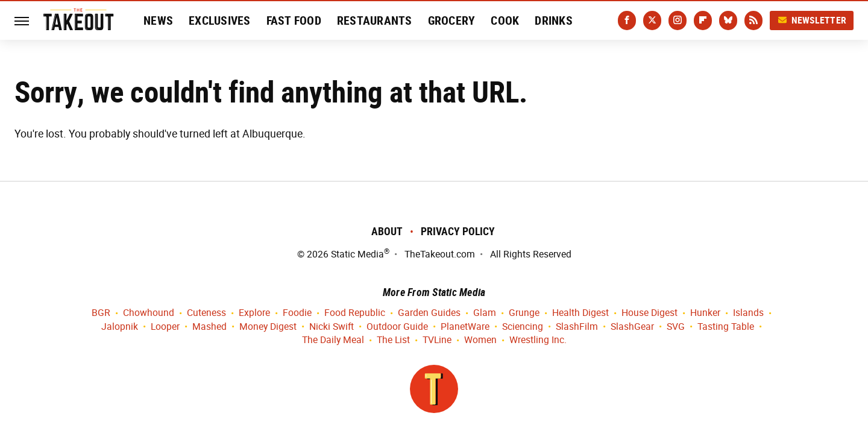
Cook (505, 21)
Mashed (209, 327)
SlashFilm (577, 327)
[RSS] (753, 21)
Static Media (357, 254)
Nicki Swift (332, 327)
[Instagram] (678, 21)
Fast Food (294, 21)
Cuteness (206, 313)
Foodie (297, 313)
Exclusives (220, 21)
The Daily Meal (333, 340)
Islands (748, 313)
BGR (101, 313)
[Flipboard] (703, 21)
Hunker (705, 313)
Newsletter (812, 20)
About (387, 231)
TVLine (437, 340)
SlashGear (632, 327)
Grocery (452, 21)
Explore (254, 313)
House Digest (649, 313)
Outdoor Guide (397, 327)
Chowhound (149, 313)
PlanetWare (465, 327)
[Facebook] (627, 21)
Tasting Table (726, 327)
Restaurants (375, 21)
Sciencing (523, 327)
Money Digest (268, 327)
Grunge (524, 313)
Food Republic (355, 313)
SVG (676, 327)
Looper (165, 327)
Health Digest (580, 313)
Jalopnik (120, 327)
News (158, 21)
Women (480, 340)
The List (393, 340)
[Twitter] (652, 21)
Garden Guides (429, 313)
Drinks (554, 21)
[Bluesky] (728, 21)
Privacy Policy (458, 231)
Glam (485, 313)
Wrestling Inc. (538, 340)
